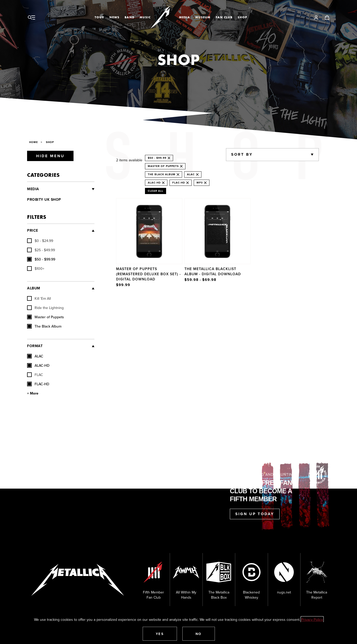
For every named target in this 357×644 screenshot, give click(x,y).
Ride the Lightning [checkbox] (45, 308)
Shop (242, 17)
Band (129, 17)
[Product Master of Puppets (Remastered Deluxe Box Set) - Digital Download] (149, 243)
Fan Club (224, 17)
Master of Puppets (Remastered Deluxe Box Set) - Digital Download (148, 274)
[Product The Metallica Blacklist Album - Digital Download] (218, 243)
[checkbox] (40, 241)
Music (145, 17)
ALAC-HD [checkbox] (38, 365)
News (114, 17)
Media (185, 17)
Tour (99, 17)
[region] (217, 243)
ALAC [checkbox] (35, 356)
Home (34, 142)
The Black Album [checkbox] (44, 326)
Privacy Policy (312, 620)
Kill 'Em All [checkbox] (39, 298)
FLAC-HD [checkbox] (38, 384)
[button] (160, 634)
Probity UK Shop (44, 200)
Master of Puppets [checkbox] (46, 317)
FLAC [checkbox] (35, 375)
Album (34, 288)
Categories (43, 175)
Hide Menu (50, 156)
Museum (203, 17)
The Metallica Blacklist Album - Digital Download (213, 271)
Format (35, 346)
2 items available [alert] (129, 160)
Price (33, 231)
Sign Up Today (255, 514)
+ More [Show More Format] (33, 393)
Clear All (156, 191)
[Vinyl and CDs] (67, 189)
